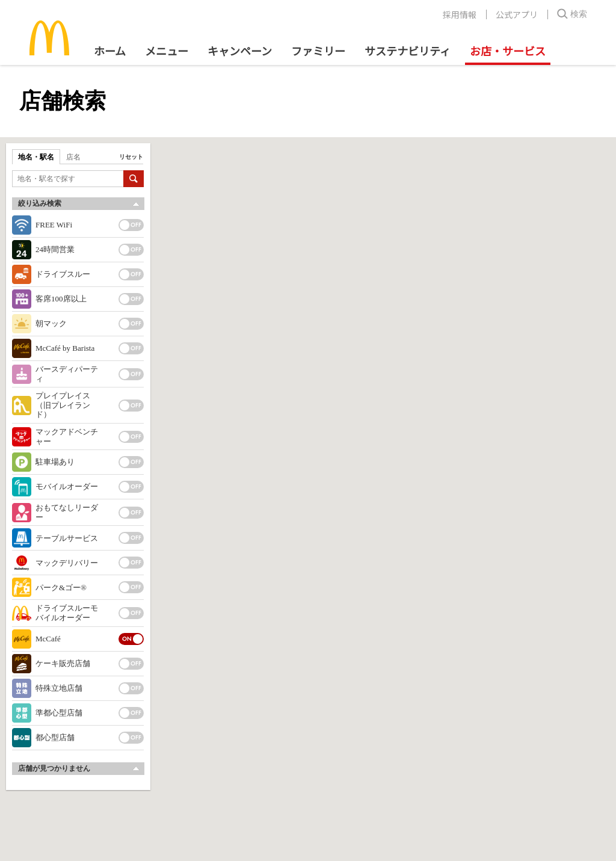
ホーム (110, 51)
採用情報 (460, 14)
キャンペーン (240, 51)
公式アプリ (517, 14)
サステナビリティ (408, 51)
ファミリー (318, 51)
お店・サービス (508, 51)
